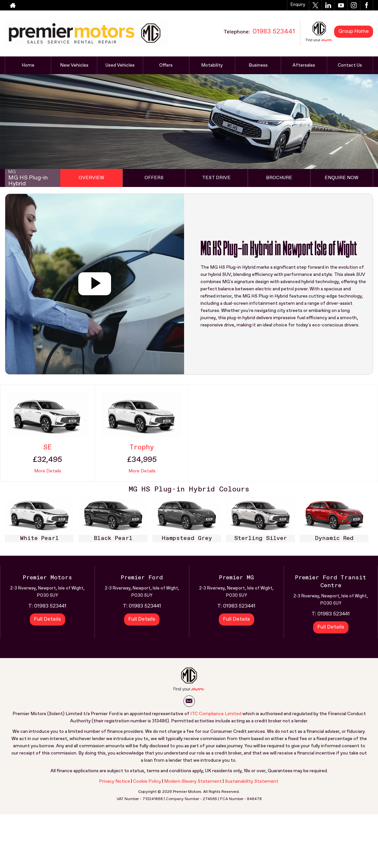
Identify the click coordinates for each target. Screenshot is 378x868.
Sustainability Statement (252, 781)
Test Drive (216, 178)
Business (258, 65)
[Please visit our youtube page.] (341, 5)
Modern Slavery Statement (193, 781)
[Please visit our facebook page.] (366, 5)
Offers (166, 65)
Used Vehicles (120, 65)
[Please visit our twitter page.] (315, 5)
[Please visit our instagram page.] (354, 5)
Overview (91, 178)
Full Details (47, 619)
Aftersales (304, 65)
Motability (212, 65)
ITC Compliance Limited (216, 714)
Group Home (354, 31)
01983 (241, 5)
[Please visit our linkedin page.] (328, 5)
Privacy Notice (114, 781)
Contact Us (350, 65)
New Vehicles (74, 65)
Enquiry (298, 5)
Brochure (279, 178)
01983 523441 (50, 606)
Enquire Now (341, 178)
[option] (39, 521)
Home (28, 65)
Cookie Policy (147, 781)
